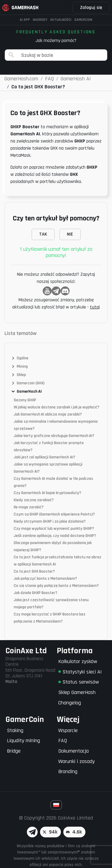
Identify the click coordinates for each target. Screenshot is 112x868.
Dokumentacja (73, 751)
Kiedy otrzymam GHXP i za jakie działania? (50, 521)
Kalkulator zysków (78, 661)
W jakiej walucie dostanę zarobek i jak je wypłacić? (57, 407)
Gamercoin (83, 20)
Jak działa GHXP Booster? (36, 593)
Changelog (70, 703)
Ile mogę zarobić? (29, 507)
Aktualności (61, 20)
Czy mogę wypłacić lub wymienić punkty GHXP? (54, 529)
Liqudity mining (23, 741)
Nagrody (40, 20)
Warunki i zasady (76, 761)
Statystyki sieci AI (80, 672)
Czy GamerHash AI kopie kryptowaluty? (47, 493)
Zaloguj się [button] (91, 8)
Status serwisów (79, 682)
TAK (43, 234)
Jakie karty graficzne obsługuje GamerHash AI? (54, 436)
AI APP (25, 20)
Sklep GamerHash (77, 692)
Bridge (14, 751)
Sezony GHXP (25, 400)
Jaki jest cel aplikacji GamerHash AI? (45, 457)
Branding (68, 771)
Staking (15, 730)
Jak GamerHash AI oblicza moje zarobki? (48, 414)
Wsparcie (68, 730)
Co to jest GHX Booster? (34, 571)
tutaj (95, 307)
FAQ (63, 741)
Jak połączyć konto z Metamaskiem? (45, 579)
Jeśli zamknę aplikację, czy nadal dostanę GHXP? (55, 536)
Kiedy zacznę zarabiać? (34, 500)
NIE (70, 234)
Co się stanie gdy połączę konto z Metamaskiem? (56, 586)
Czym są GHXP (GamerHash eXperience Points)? (54, 514)
